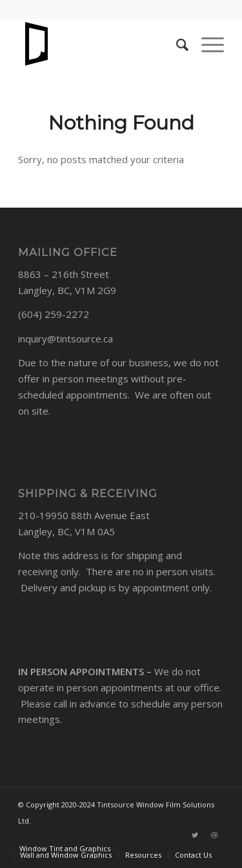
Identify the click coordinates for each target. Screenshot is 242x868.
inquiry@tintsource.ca (66, 339)
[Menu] (206, 44)
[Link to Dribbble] (214, 835)
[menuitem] (65, 848)
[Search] (176, 44)
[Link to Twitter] (195, 835)
